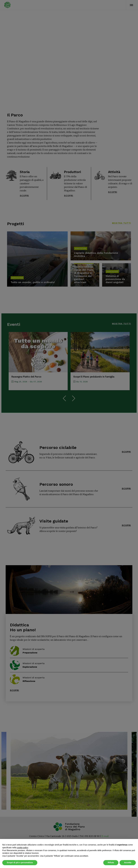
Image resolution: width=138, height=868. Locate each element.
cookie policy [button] (23, 848)
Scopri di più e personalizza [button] (20, 863)
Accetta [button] (128, 863)
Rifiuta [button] (111, 863)
